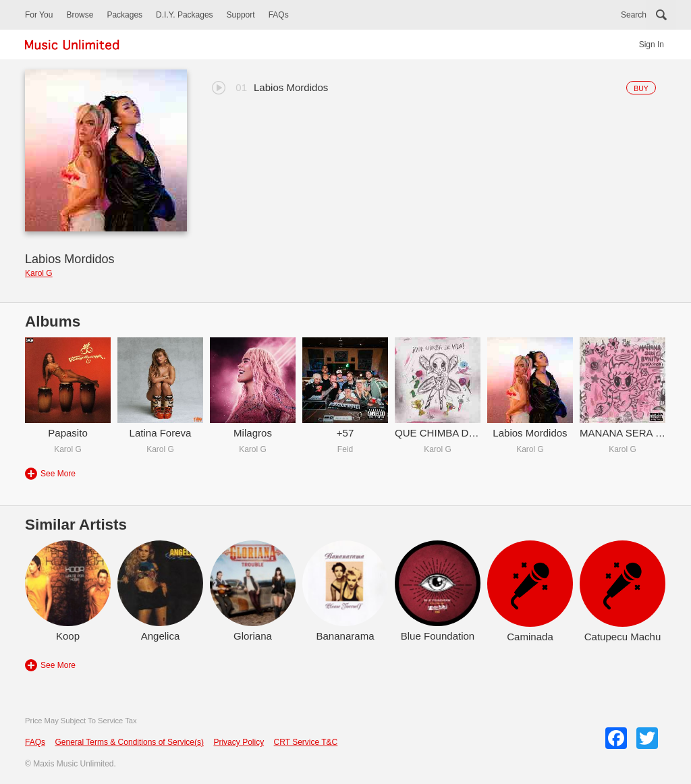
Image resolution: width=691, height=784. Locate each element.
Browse (80, 15)
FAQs (279, 15)
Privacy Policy (239, 742)
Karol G (39, 273)
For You (39, 15)
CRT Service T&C (306, 742)
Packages (125, 15)
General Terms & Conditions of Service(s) (129, 742)
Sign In (652, 45)
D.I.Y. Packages (185, 15)
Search (634, 15)
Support (241, 15)
